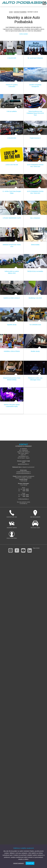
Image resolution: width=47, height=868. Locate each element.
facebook (17, 550)
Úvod (11, 12)
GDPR (24, 463)
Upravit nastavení (18, 863)
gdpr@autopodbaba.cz (23, 464)
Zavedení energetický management (26, 476)
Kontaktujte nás (12, 514)
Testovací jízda (35, 524)
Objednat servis (12, 524)
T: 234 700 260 (23, 485)
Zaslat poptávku (12, 535)
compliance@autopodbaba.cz (23, 472)
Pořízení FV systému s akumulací (24, 478)
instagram (11, 550)
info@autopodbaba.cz (24, 499)
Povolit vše (30, 863)
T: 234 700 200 (23, 481)
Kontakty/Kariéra (20, 12)
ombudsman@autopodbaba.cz (23, 473)
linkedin (30, 550)
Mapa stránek (36, 548)
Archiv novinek (23, 34)
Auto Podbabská (24, 4)
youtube (23, 550)
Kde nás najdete (35, 514)
